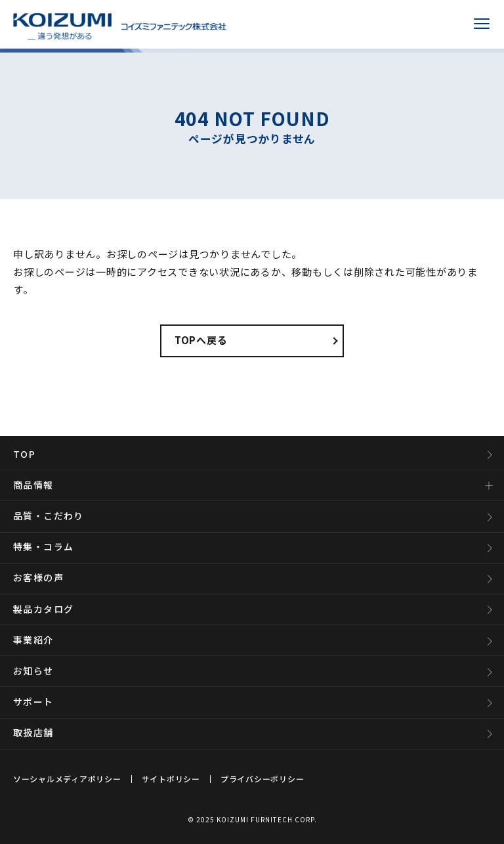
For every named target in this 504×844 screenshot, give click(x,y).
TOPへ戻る (201, 340)
